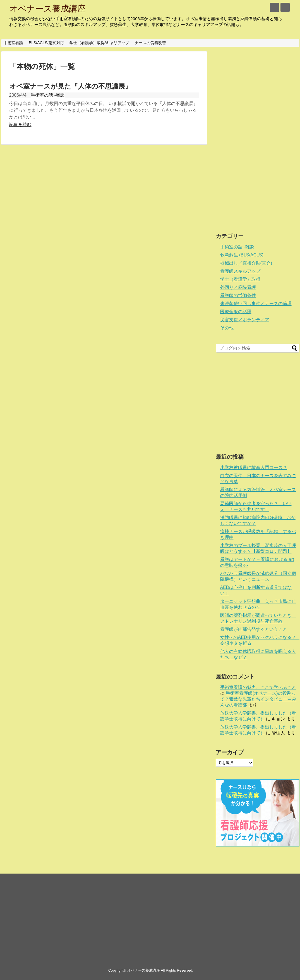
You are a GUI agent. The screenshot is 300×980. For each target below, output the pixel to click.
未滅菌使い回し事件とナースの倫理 (256, 304)
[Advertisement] (241, 135)
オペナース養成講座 (47, 9)
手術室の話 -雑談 (48, 95)
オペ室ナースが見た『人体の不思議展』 (70, 86)
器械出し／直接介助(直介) (246, 263)
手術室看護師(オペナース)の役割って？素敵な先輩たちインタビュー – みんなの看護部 (258, 699)
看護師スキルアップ (240, 271)
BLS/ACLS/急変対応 (46, 43)
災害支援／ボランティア (245, 320)
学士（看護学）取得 (240, 279)
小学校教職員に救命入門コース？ (254, 468)
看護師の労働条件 (238, 295)
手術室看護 (13, 43)
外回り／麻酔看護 (238, 287)
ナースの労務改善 (150, 43)
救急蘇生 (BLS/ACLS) (242, 255)
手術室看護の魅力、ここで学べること (258, 687)
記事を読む (20, 124)
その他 (227, 328)
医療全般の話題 (236, 312)
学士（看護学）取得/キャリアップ (99, 43)
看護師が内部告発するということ (254, 629)
